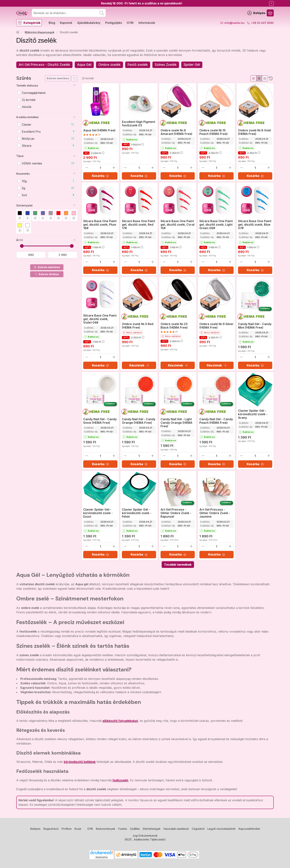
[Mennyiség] (100, 168)
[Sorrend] (271, 78)
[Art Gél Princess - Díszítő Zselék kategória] (44, 65)
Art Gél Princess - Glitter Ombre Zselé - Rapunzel (176, 513)
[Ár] (74, 240)
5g (48, 188)
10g (48, 181)
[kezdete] (31, 255)
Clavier (48, 125)
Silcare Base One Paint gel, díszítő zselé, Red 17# (139, 225)
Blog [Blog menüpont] (52, 23)
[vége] (63, 255)
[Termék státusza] (74, 85)
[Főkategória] (18, 32)
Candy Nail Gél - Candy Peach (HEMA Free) (216, 421)
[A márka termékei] (74, 117)
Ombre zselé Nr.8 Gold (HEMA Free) (254, 132)
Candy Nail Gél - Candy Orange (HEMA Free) (139, 421)
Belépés (35, 829)
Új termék (29, 100)
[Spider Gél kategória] (192, 65)
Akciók (27, 107)
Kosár (78, 829)
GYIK (90, 829)
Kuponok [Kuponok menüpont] (66, 23)
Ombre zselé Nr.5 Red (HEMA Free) (138, 326)
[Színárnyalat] (74, 205)
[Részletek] (139, 365)
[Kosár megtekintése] (270, 13)
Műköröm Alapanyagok (40, 32)
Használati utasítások (176, 829)
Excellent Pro (48, 132)
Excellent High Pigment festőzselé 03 (139, 124)
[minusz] (87, 167)
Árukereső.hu (102, 857)
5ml (48, 195)
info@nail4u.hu (234, 23)
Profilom (67, 829)
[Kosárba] (100, 176)
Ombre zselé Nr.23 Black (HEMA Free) (174, 326)
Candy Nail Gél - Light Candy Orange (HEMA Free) (176, 423)
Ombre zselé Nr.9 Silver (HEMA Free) (216, 326)
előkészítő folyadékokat (120, 721)
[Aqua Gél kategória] (84, 65)
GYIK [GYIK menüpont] (130, 23)
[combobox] (69, 13)
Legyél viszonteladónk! (221, 829)
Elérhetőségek (152, 829)
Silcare (48, 146)
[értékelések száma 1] (92, 135)
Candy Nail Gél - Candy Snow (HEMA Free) (100, 421)
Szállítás (135, 829)
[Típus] (74, 156)
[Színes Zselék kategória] (166, 65)
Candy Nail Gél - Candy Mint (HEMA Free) (255, 326)
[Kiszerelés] (74, 174)
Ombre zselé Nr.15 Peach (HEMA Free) (214, 132)
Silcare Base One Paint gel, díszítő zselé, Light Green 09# (216, 225)
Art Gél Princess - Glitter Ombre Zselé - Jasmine (215, 513)
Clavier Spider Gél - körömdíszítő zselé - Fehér (137, 513)
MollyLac (48, 139)
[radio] (253, 78)
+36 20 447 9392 (262, 23)
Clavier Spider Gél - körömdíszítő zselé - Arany (253, 414)
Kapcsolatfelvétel (249, 829)
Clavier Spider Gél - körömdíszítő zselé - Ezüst (98, 513)
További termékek (178, 565)
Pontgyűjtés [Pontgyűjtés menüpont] (114, 23)
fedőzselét (120, 780)
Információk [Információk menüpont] (147, 23)
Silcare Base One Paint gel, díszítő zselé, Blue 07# (255, 225)
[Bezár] (271, 3)
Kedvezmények (106, 829)
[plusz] (114, 167)
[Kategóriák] (29, 23)
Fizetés (123, 829)
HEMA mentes (48, 163)
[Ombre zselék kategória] (109, 65)
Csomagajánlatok (34, 93)
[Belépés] (256, 13)
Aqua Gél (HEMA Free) (99, 130)
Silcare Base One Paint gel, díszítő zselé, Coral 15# (177, 225)
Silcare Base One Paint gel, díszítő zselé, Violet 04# (100, 319)
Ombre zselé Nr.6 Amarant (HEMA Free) (176, 132)
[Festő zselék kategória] (138, 65)
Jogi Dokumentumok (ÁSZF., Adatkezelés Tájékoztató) (145, 838)
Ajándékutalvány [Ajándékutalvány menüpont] (89, 23)
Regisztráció (51, 829)
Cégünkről (198, 829)
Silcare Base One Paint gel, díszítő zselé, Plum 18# (100, 225)
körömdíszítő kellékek (80, 762)
